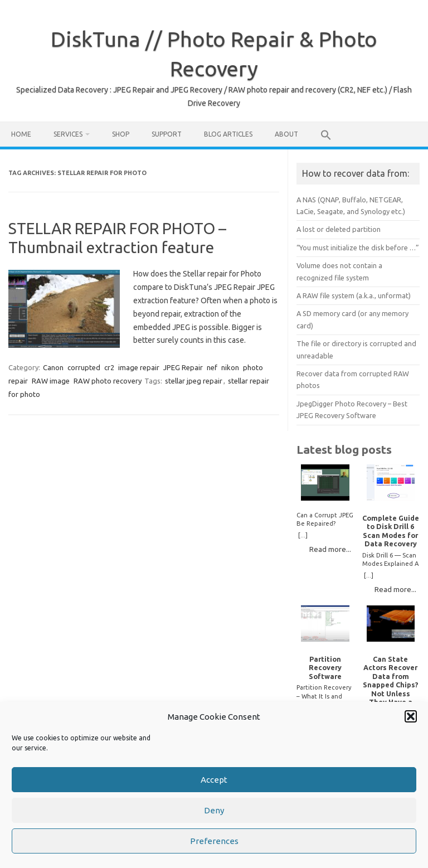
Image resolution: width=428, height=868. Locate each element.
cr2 (109, 367)
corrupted (84, 367)
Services (68, 134)
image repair (139, 367)
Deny (214, 812)
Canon (53, 367)
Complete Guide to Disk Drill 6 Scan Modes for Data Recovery (391, 531)
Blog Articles (228, 134)
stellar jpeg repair (194, 381)
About (286, 134)
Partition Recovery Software (325, 668)
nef (212, 367)
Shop (121, 134)
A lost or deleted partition (339, 229)
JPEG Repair (183, 367)
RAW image (51, 381)
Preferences (214, 843)
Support (167, 134)
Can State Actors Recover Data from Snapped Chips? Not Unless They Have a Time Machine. (391, 685)
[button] (411, 718)
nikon (230, 367)
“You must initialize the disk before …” (358, 248)
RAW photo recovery (108, 381)
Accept (214, 781)
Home (21, 134)
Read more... (330, 549)
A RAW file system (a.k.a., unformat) (354, 295)
